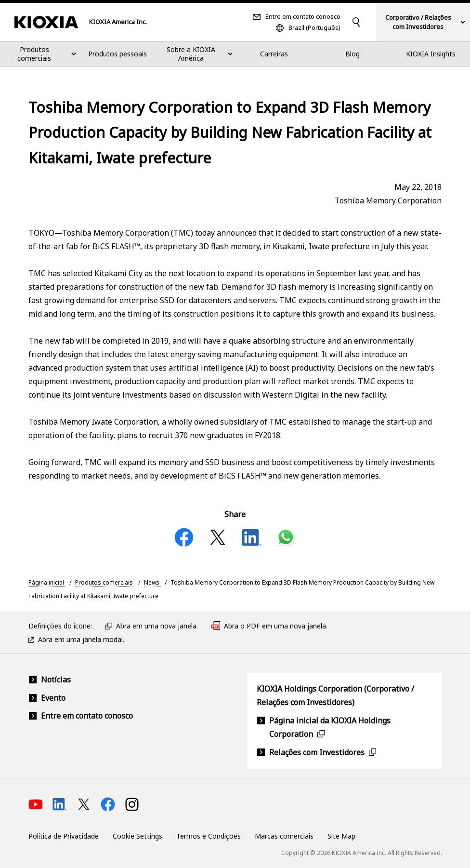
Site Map (341, 836)
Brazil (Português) (314, 28)
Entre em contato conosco (303, 17)
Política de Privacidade (64, 836)
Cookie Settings (137, 836)
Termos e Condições (209, 836)
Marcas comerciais (284, 836)
